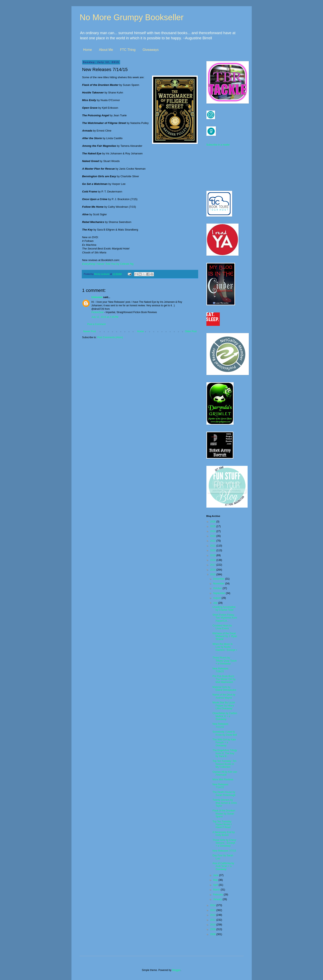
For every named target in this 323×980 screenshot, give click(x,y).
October (218, 588)
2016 (213, 570)
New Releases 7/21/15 (220, 725)
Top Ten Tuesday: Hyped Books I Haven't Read (222, 824)
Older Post (191, 331)
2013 (213, 910)
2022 (213, 541)
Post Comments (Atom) (110, 337)
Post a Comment (97, 324)
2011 (213, 920)
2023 (213, 536)
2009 (213, 929)
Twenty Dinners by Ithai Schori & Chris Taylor (225, 803)
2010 (213, 925)
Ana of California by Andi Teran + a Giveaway (223, 866)
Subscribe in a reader (218, 145)
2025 (213, 526)
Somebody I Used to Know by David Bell (225, 733)
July (216, 603)
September (219, 593)
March (217, 890)
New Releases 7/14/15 (220, 786)
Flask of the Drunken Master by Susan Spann (224, 814)
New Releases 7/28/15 (220, 670)
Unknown (97, 297)
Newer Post (90, 331)
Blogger (176, 970)
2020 (213, 550)
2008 (213, 934)
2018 (213, 560)
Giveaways (151, 50)
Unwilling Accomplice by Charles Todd (224, 608)
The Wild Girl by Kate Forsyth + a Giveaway (224, 743)
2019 (213, 555)
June (216, 875)
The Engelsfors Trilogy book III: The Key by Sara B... (225, 753)
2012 (213, 915)
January (218, 899)
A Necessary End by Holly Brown (224, 834)
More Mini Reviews (223, 780)
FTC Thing (128, 50)
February (218, 895)
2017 (213, 565)
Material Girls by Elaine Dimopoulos (224, 689)
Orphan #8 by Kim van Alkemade (225, 773)
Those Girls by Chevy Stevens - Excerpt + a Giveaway (224, 843)
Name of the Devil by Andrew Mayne (224, 696)
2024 (213, 531)
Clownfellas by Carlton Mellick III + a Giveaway (225, 716)
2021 (213, 546)
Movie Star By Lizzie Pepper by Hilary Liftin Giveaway (224, 706)
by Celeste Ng (108, 264)
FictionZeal (98, 312)
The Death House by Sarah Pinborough (224, 794)
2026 (213, 522)
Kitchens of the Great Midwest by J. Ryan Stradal (225, 636)
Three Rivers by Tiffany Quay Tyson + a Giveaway (225, 661)
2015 (213, 574)
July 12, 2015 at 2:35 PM (105, 317)
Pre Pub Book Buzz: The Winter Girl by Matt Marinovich (224, 679)
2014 (213, 905)
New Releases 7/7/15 (224, 851)
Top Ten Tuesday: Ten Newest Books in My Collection (224, 764)
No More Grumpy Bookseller (132, 17)
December (219, 579)
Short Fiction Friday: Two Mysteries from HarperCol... (225, 618)
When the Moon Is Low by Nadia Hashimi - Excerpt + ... (225, 648)
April (216, 885)
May (216, 880)
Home (88, 50)
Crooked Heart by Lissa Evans (222, 627)
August (217, 598)
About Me (106, 50)
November (219, 584)
